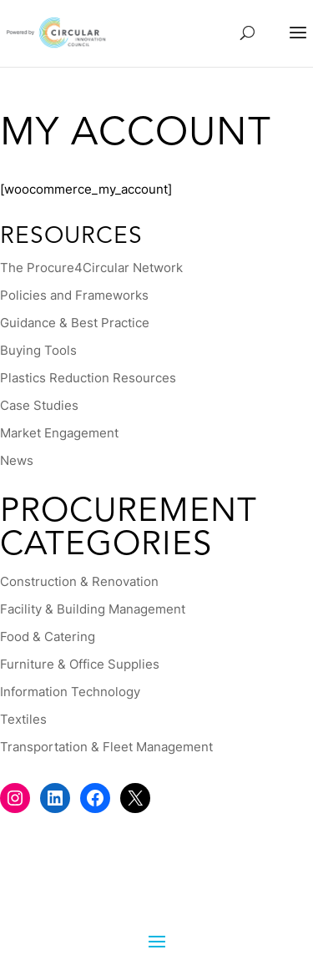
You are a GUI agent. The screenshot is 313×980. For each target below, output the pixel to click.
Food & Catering (48, 636)
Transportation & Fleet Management (106, 747)
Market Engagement (59, 433)
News (17, 460)
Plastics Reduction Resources (88, 378)
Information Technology (70, 692)
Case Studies (39, 405)
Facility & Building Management (93, 609)
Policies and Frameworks (74, 295)
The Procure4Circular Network (91, 268)
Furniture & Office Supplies (80, 664)
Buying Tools (38, 350)
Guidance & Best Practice (75, 323)
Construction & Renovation (79, 581)
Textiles (23, 719)
